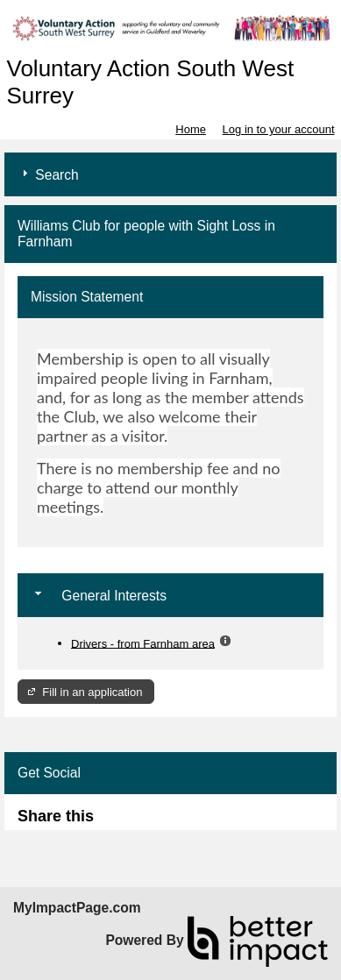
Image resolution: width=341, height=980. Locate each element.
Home (191, 129)
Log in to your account (279, 129)
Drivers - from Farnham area (143, 643)
